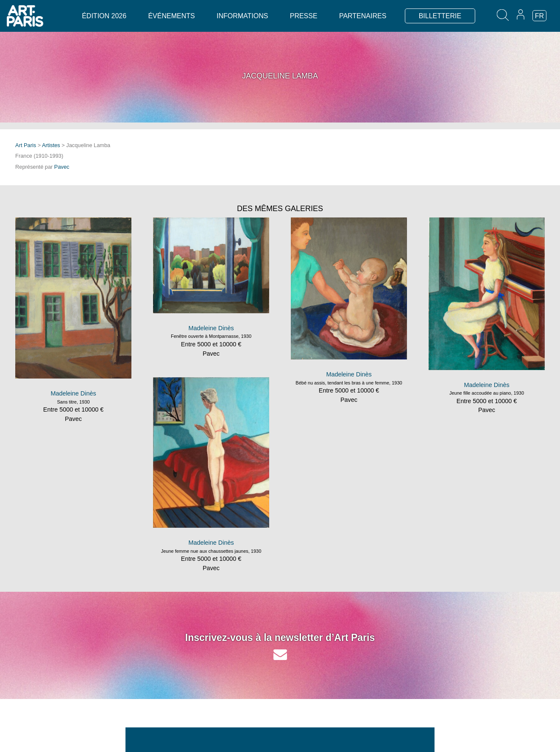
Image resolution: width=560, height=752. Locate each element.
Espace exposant (406, 743)
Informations (242, 16)
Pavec (62, 167)
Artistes (51, 145)
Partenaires (363, 16)
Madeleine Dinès (73, 393)
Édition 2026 (104, 16)
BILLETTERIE (440, 16)
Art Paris (26, 145)
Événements (171, 16)
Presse (304, 16)
